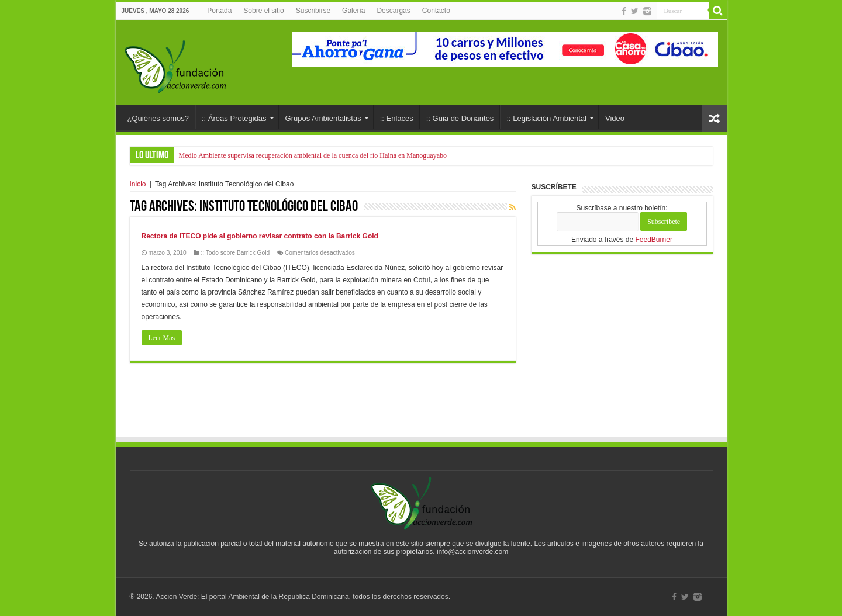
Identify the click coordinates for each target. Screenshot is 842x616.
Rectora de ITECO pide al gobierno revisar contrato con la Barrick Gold (260, 236)
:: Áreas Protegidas (234, 118)
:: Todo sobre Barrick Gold (235, 253)
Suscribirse (313, 11)
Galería (353, 11)
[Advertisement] (421, 404)
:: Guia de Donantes (460, 118)
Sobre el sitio (263, 11)
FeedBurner (654, 240)
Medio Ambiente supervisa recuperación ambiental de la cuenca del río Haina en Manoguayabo (313, 155)
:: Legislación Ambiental (546, 118)
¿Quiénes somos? (158, 118)
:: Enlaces (397, 118)
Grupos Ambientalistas (323, 118)
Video (615, 118)
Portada (219, 11)
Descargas (393, 11)
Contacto (436, 11)
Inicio (138, 184)
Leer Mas (162, 338)
